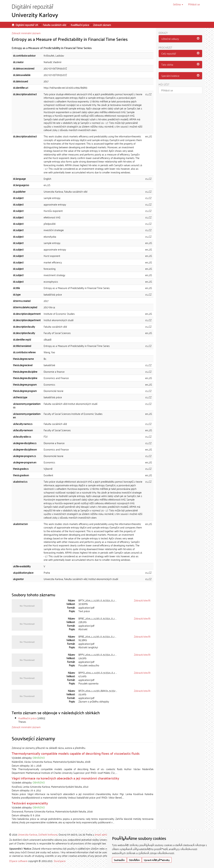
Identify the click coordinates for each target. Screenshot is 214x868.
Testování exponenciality (30, 803)
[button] (178, 4)
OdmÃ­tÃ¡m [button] (134, 860)
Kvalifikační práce (80, 25)
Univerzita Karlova (28, 834)
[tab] (180, 39)
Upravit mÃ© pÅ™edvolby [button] (157, 860)
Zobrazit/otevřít (142, 600)
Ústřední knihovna (48, 834)
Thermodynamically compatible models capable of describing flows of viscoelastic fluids (76, 753)
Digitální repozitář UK (27, 25)
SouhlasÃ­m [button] (119, 860)
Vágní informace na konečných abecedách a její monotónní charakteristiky (65, 778)
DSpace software (18, 861)
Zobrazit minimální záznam (26, 33)
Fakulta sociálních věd (54, 25)
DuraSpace (60, 861)
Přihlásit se (167, 90)
